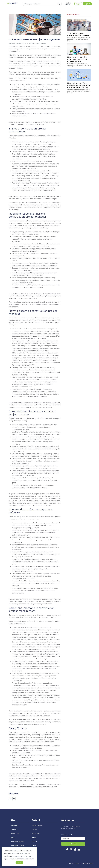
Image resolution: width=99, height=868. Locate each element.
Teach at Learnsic (68, 4)
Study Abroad (37, 826)
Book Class (15, 834)
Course (35, 830)
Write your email (67, 835)
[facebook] (10, 799)
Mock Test (36, 834)
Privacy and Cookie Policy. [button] (24, 859)
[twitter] (14, 799)
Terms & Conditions (76, 863)
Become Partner (17, 841)
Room (34, 841)
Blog (34, 838)
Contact (14, 830)
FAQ (13, 838)
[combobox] (40, 4)
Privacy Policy (89, 863)
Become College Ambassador (17, 847)
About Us (15, 826)
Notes (34, 845)
